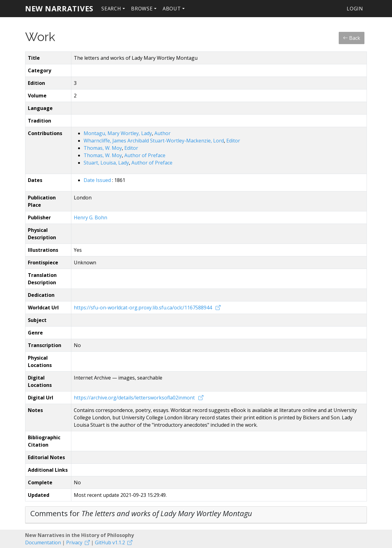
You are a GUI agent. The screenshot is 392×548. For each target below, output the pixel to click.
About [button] (172, 9)
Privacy (74, 542)
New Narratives (59, 8)
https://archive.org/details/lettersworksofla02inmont (135, 398)
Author (162, 133)
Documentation (43, 542)
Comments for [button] (141, 513)
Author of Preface (145, 155)
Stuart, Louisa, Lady (106, 163)
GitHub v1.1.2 (110, 542)
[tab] (196, 515)
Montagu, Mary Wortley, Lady (118, 133)
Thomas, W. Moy (103, 148)
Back (352, 38)
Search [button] (111, 9)
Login (355, 9)
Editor (233, 141)
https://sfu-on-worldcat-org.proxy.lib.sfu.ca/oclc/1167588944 (143, 308)
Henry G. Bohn (90, 217)
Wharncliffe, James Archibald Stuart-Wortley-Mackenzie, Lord (154, 141)
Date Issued (98, 180)
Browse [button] (142, 9)
